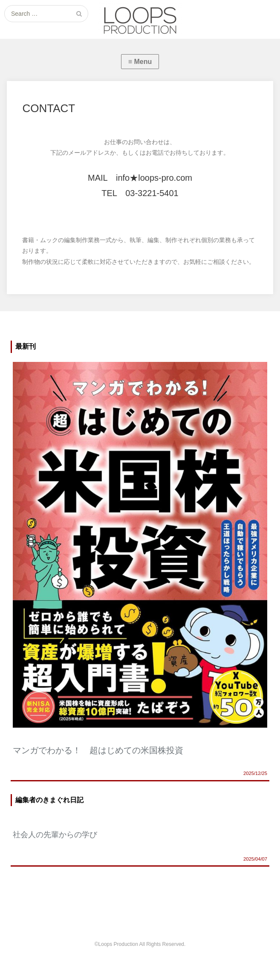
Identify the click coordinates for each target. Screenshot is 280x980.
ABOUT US (84, 916)
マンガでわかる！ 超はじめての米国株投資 (98, 750)
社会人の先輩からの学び (55, 835)
